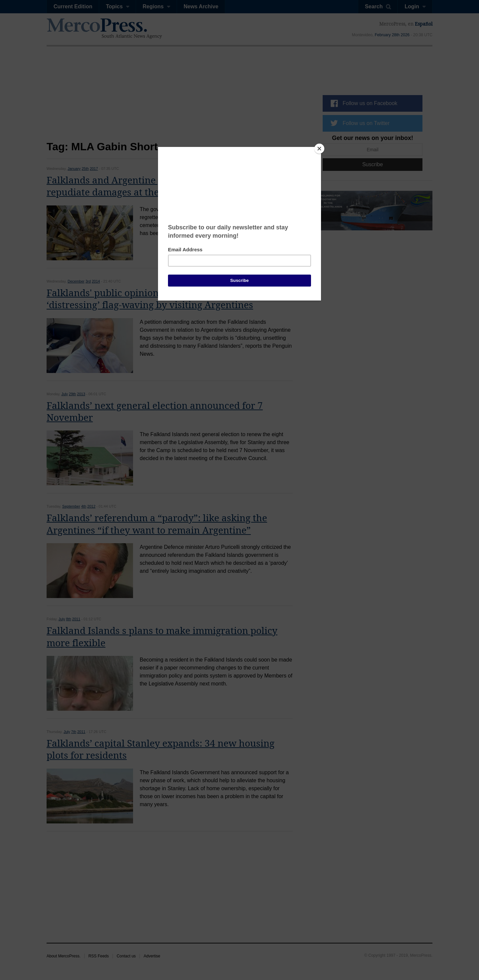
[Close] (319, 149)
